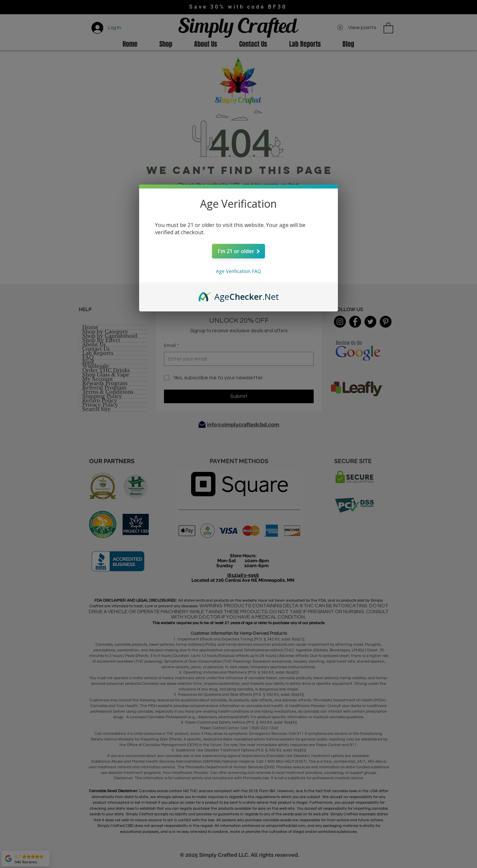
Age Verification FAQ (238, 271)
